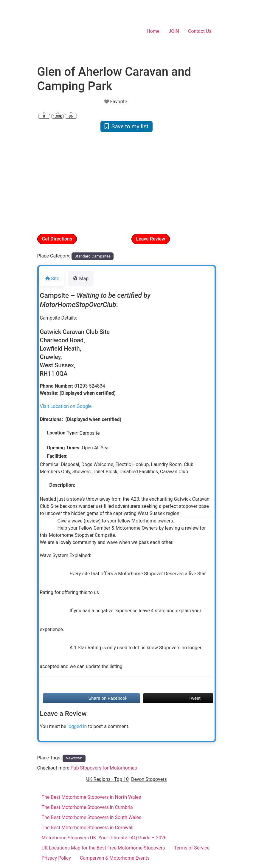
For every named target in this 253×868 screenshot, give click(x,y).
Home (153, 31)
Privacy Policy (56, 858)
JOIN (174, 31)
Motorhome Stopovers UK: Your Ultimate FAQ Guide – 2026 (104, 838)
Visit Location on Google (66, 406)
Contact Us (200, 31)
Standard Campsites (93, 256)
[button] (51, 182)
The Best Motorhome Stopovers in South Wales (92, 817)
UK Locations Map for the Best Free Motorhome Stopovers (103, 848)
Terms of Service (192, 848)
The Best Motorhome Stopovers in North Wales (91, 797)
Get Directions (57, 239)
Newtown (74, 758)
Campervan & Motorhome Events (115, 858)
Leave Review (151, 239)
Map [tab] (81, 279)
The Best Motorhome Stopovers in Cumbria (87, 807)
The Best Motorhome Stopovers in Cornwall (88, 828)
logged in (77, 726)
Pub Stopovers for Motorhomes (104, 768)
